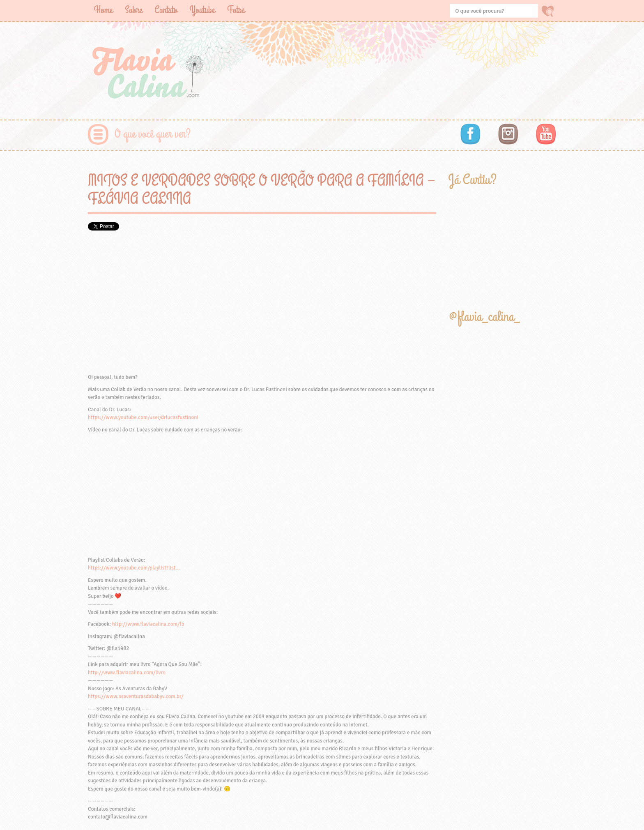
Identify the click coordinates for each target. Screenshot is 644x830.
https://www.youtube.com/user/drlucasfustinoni (143, 417)
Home (103, 10)
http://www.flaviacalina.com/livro (127, 673)
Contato (166, 10)
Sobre (133, 10)
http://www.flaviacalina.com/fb (148, 624)
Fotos (236, 10)
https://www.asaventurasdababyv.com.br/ (136, 696)
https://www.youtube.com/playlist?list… (134, 568)
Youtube (202, 10)
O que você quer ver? (153, 134)
